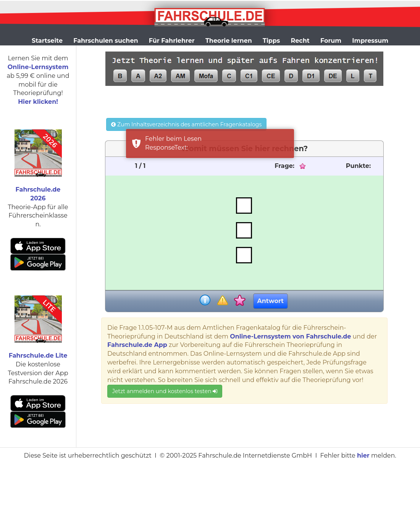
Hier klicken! (38, 102)
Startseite (47, 41)
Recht (300, 41)
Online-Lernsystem (38, 67)
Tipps (271, 41)
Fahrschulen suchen (106, 41)
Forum (331, 41)
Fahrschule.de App (137, 345)
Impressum (370, 41)
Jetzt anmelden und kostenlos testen (165, 391)
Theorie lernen (229, 41)
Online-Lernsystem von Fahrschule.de (290, 336)
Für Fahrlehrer (172, 41)
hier (363, 456)
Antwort (271, 301)
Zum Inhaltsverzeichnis (186, 124)
